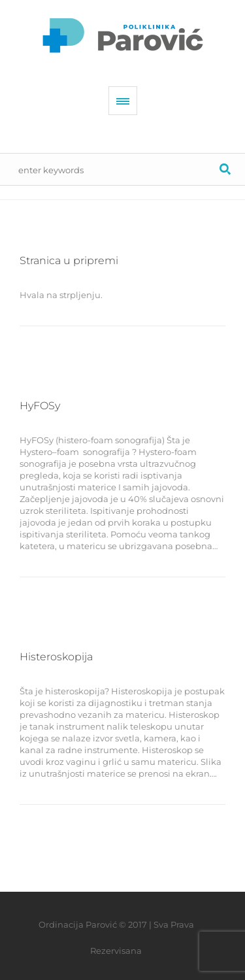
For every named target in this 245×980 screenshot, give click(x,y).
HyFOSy (40, 406)
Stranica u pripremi (69, 261)
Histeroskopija (56, 657)
